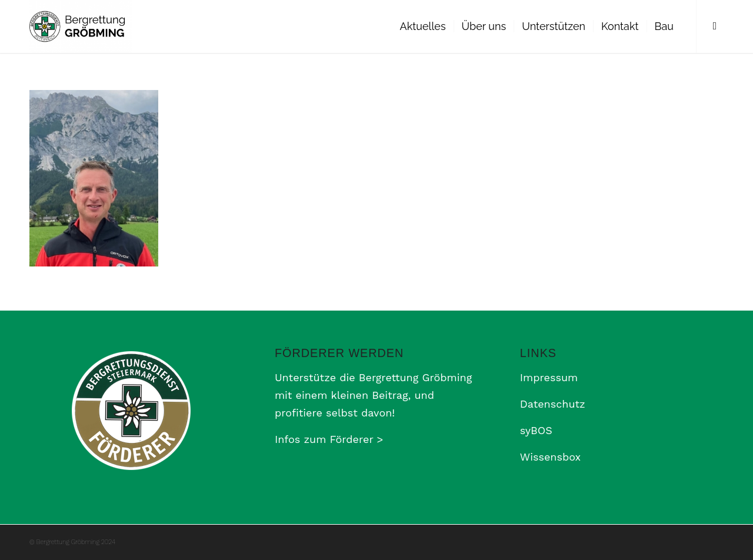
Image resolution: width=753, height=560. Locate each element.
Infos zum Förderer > (329, 439)
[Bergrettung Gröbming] (81, 26)
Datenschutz (553, 404)
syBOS (536, 430)
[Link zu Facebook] (715, 26)
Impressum (549, 377)
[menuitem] (423, 26)
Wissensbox (550, 457)
